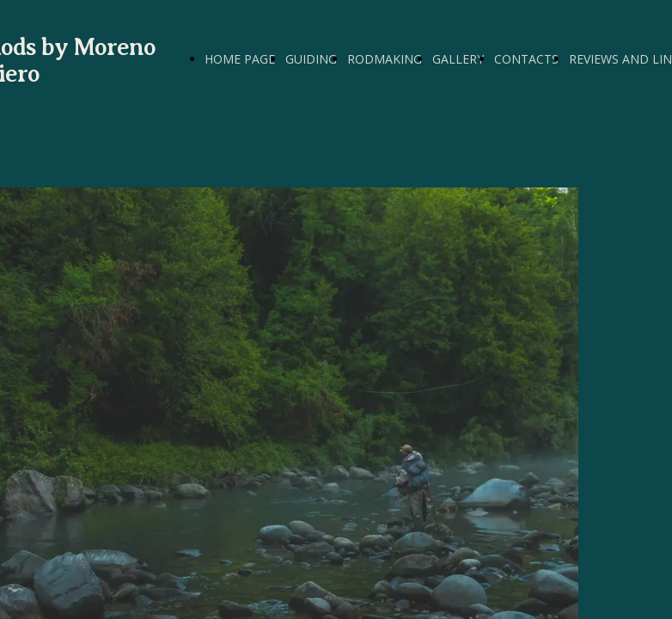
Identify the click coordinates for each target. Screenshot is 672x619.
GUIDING (311, 59)
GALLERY (458, 59)
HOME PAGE (240, 59)
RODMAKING (385, 59)
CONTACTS (526, 59)
